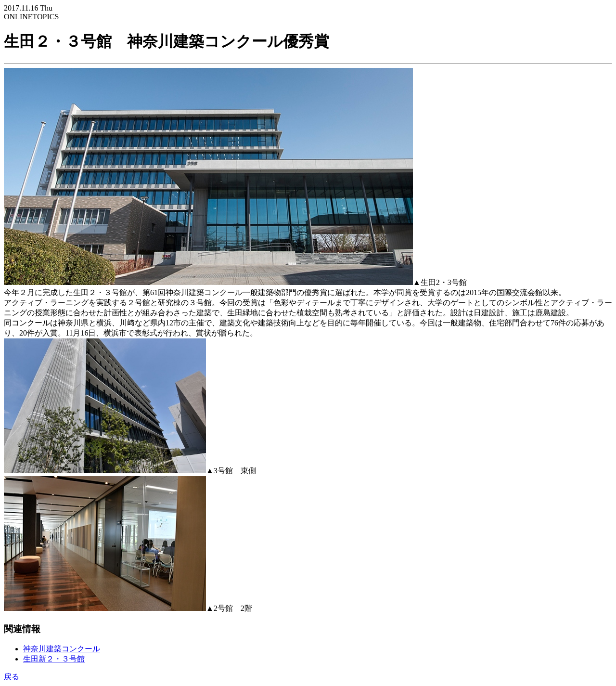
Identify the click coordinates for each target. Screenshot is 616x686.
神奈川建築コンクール (62, 649)
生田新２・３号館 (54, 659)
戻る (12, 677)
